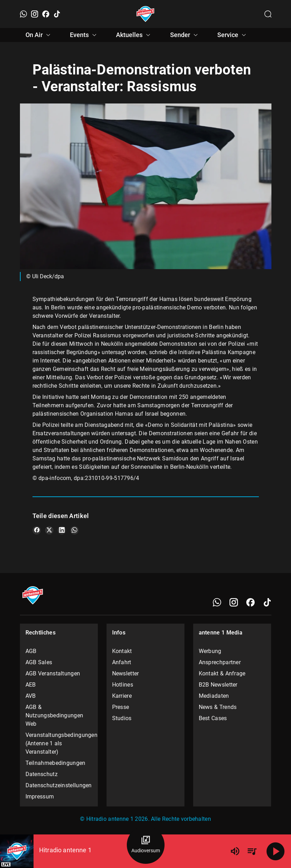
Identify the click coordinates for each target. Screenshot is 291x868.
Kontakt (122, 651)
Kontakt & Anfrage (222, 673)
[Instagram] (35, 14)
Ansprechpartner (220, 662)
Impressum (40, 797)
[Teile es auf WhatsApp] (74, 530)
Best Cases (213, 718)
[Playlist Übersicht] (252, 851)
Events (84, 35)
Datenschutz (42, 774)
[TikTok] (57, 14)
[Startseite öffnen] (145, 14)
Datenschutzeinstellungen (59, 785)
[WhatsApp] (23, 14)
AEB (31, 685)
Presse (121, 707)
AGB (31, 651)
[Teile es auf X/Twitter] (49, 530)
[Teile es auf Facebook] (37, 530)
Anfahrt (122, 662)
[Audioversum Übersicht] (146, 845)
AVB (31, 696)
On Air (39, 35)
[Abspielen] (276, 851)
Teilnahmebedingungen (56, 763)
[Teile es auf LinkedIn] (62, 530)
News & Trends (218, 707)
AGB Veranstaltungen (53, 673)
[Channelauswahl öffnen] (268, 14)
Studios (122, 718)
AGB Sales (39, 662)
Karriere (122, 696)
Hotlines (123, 685)
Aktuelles (134, 35)
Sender (185, 35)
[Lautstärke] (235, 851)
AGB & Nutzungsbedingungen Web (54, 715)
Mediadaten (214, 696)
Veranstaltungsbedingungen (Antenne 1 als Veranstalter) (59, 743)
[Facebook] (46, 14)
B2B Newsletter (218, 685)
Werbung (210, 651)
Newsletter (126, 673)
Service (233, 35)
